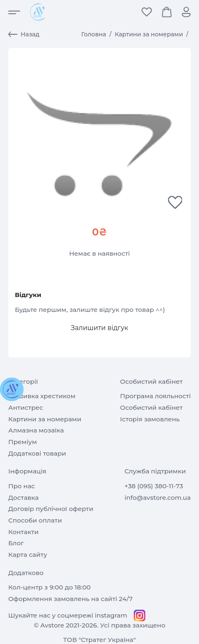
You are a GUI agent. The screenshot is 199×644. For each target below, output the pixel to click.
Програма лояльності (155, 396)
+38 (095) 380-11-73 (154, 486)
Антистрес (26, 408)
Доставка (24, 498)
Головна (94, 34)
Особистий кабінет (152, 408)
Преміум (23, 442)
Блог (16, 543)
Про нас (21, 486)
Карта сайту (28, 555)
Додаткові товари (37, 453)
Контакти (24, 532)
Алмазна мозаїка (36, 430)
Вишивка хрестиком (42, 396)
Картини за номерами (149, 34)
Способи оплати (35, 520)
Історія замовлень (150, 419)
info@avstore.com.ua (158, 498)
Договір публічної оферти (51, 509)
